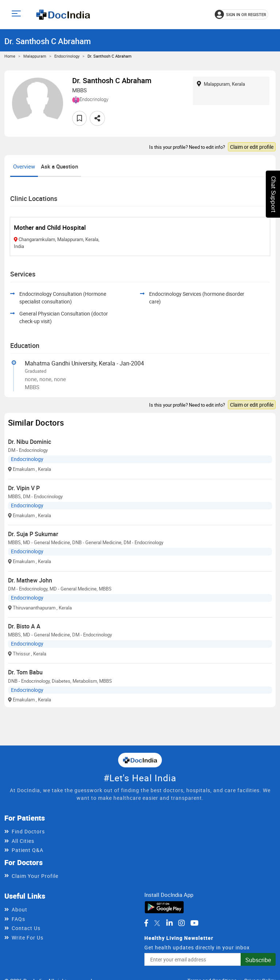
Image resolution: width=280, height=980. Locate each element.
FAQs (18, 919)
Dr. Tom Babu (25, 672)
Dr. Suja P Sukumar (33, 534)
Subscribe (258, 960)
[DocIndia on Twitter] (157, 923)
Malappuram (35, 56)
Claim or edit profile (252, 147)
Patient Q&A (28, 850)
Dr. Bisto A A (24, 626)
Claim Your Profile (35, 876)
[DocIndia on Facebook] (146, 923)
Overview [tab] (24, 166)
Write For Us (28, 938)
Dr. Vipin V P (24, 488)
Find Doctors (28, 831)
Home (10, 56)
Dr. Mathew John (30, 580)
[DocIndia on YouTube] (195, 923)
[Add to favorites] (79, 118)
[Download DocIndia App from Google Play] (164, 906)
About (20, 909)
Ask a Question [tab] (59, 166)
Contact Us (26, 928)
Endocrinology (67, 56)
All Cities (23, 841)
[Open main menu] (17, 14)
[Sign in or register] (242, 14)
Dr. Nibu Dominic (30, 442)
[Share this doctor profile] (97, 118)
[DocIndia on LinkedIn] (170, 923)
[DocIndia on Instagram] (182, 923)
